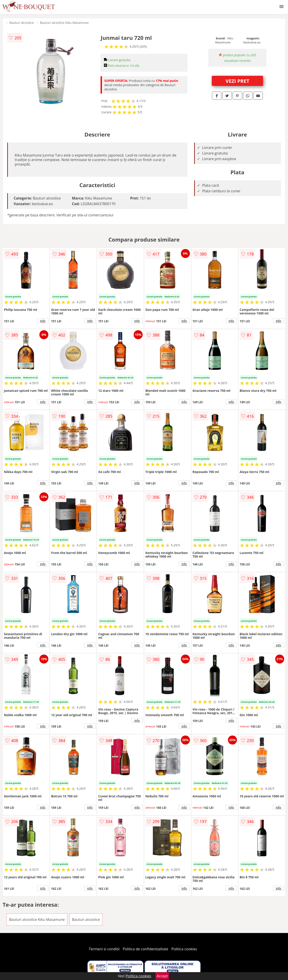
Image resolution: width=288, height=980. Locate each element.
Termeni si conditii (104, 949)
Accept (162, 976)
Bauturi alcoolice (21, 23)
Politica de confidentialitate (146, 949)
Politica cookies (184, 949)
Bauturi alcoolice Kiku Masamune (64, 23)
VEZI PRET (237, 81)
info (43, 321)
